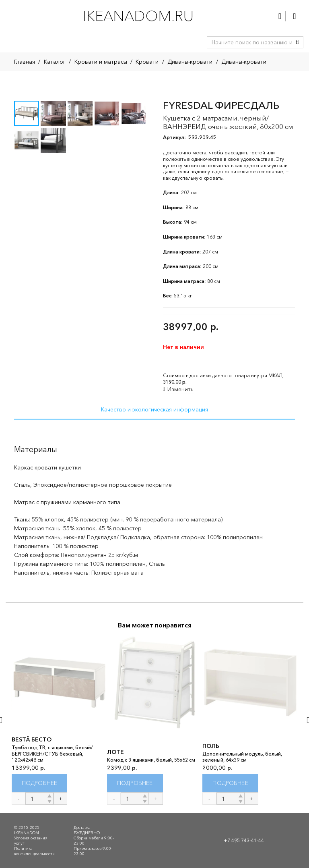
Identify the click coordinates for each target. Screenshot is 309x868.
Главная (25, 62)
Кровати (147, 62)
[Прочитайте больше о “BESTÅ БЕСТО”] (40, 784)
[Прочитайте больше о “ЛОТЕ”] (135, 784)
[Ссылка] (280, 16)
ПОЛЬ (211, 746)
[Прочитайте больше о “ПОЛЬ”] (230, 784)
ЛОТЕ (115, 752)
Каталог (55, 62)
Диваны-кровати (190, 62)
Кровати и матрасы (101, 62)
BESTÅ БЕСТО (32, 739)
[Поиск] (297, 42)
